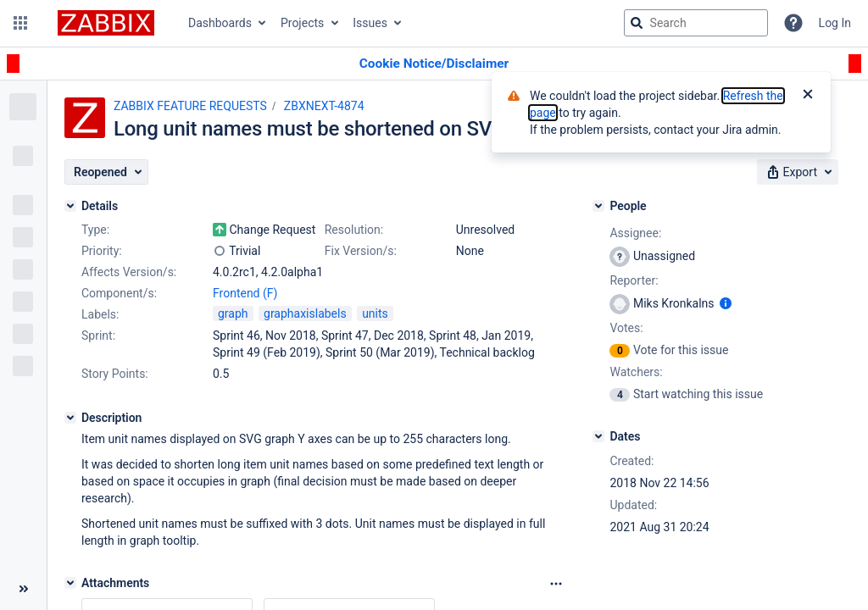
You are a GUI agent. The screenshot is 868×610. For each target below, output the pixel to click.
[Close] (808, 96)
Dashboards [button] (220, 23)
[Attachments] (70, 583)
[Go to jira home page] (106, 23)
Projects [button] (302, 23)
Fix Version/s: (361, 251)
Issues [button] (370, 23)
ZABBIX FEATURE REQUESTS (190, 106)
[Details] (70, 206)
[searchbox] (696, 23)
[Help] (793, 23)
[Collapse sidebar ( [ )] (23, 589)
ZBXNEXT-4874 (324, 106)
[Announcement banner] (434, 64)
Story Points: (115, 374)
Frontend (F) (245, 293)
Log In (835, 23)
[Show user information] (726, 303)
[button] (20, 23)
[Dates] (598, 436)
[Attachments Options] (556, 584)
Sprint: (98, 335)
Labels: (100, 314)
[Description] (70, 418)
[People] (598, 206)
